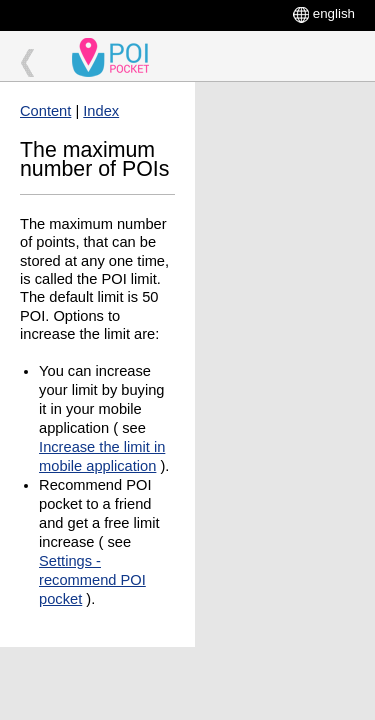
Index (101, 111)
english (334, 13)
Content (45, 111)
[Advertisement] (285, 157)
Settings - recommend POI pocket (92, 580)
